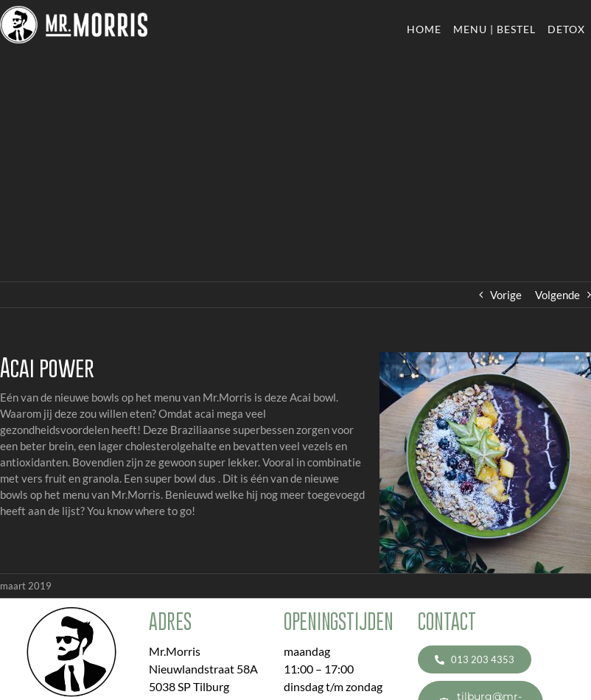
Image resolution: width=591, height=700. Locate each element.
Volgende (557, 295)
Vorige (506, 295)
